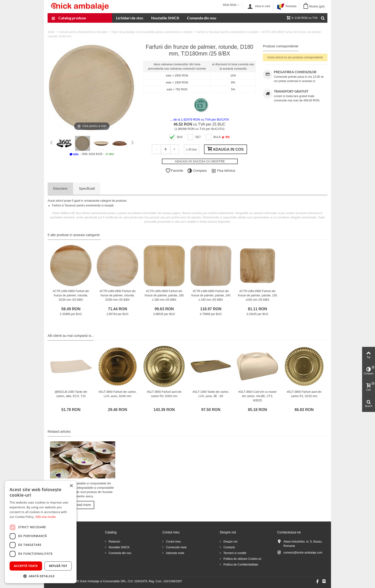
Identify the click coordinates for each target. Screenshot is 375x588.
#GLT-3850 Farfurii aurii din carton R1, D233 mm (304, 394)
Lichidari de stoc (130, 18)
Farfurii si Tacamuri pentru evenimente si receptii (227, 32)
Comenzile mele (176, 547)
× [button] (71, 486)
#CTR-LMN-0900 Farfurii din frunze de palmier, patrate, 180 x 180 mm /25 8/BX (164, 295)
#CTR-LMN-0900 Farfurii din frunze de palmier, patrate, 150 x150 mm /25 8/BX (257, 295)
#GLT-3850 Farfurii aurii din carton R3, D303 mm (164, 394)
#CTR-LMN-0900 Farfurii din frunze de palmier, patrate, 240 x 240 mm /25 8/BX (211, 295)
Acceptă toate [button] (26, 566)
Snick (51, 32)
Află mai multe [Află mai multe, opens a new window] (46, 517)
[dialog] (41, 532)
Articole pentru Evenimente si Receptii (83, 32)
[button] (41, 576)
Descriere (60, 189)
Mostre (317, 6)
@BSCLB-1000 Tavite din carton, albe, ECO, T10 (71, 394)
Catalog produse (69, 18)
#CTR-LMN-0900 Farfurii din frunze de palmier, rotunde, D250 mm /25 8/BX (118, 295)
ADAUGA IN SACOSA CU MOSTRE (200, 161)
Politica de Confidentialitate (240, 565)
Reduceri (114, 542)
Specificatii (87, 189)
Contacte (229, 547)
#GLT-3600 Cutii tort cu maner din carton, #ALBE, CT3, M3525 (257, 396)
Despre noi (230, 542)
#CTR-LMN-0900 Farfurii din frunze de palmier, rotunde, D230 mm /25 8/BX (71, 295)
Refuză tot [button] (58, 566)
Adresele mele (175, 553)
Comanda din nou (202, 18)
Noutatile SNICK (165, 18)
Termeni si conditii (234, 553)
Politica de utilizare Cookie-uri (242, 559)
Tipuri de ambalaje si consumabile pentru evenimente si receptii (152, 32)
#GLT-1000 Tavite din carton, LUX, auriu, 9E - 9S (211, 394)
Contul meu (173, 542)
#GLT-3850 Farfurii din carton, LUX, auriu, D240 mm (118, 394)
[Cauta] (323, 18)
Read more (83, 505)
